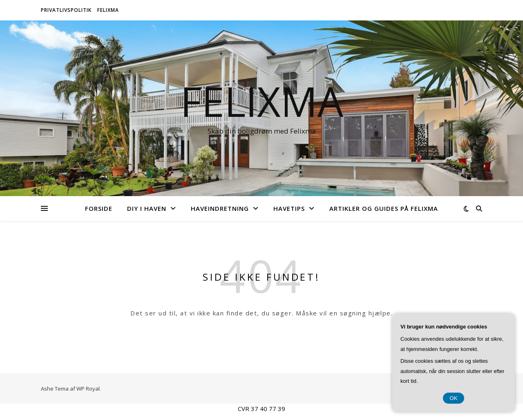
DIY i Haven (147, 208)
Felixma (108, 10)
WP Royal (88, 389)
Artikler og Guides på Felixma (384, 208)
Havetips (289, 208)
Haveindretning (220, 208)
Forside (99, 208)
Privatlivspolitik (66, 10)
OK (453, 398)
